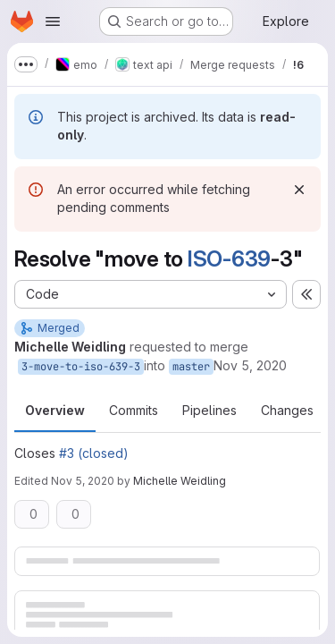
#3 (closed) (94, 453)
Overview (55, 410)
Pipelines (209, 410)
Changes (287, 410)
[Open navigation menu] (53, 21)
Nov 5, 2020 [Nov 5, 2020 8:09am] (250, 365)
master (191, 367)
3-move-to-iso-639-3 (81, 367)
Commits (134, 410)
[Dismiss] (299, 190)
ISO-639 (229, 259)
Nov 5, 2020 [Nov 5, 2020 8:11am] (83, 481)
